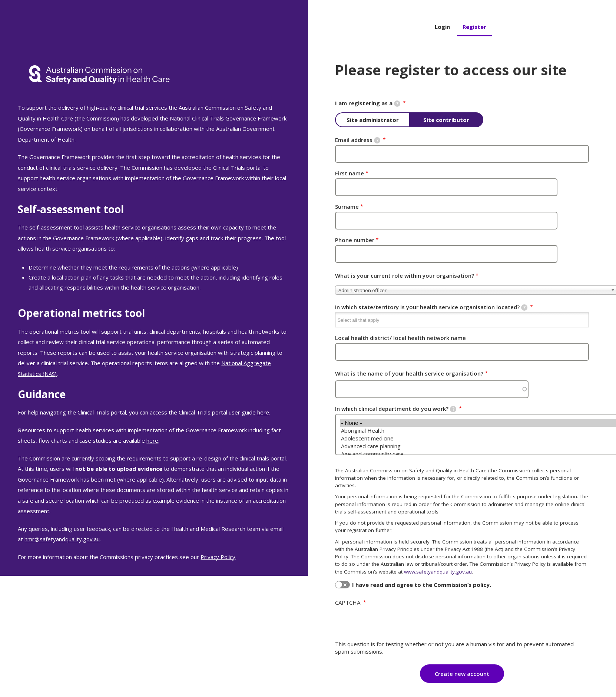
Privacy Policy (218, 557)
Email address (358, 140)
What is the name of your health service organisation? (409, 373)
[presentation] (391, 624)
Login (442, 27)
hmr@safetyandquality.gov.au (62, 539)
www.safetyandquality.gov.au (438, 572)
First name (350, 173)
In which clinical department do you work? (396, 409)
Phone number (355, 240)
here (263, 412)
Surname (347, 207)
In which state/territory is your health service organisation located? (431, 307)
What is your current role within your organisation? (405, 275)
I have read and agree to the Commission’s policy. (422, 585)
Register (474, 27)
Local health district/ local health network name (400, 338)
